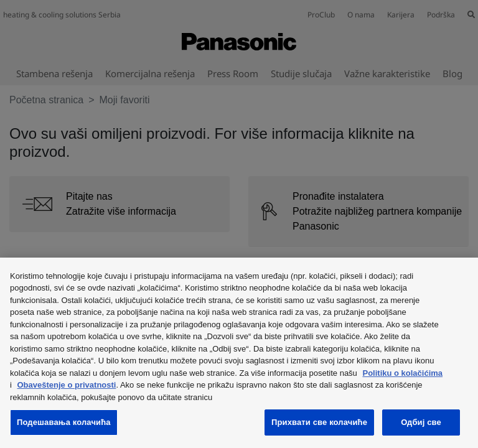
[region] (239, 353)
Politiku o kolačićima (402, 373)
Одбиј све (421, 422)
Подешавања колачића (64, 422)
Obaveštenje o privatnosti (67, 385)
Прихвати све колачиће (319, 422)
